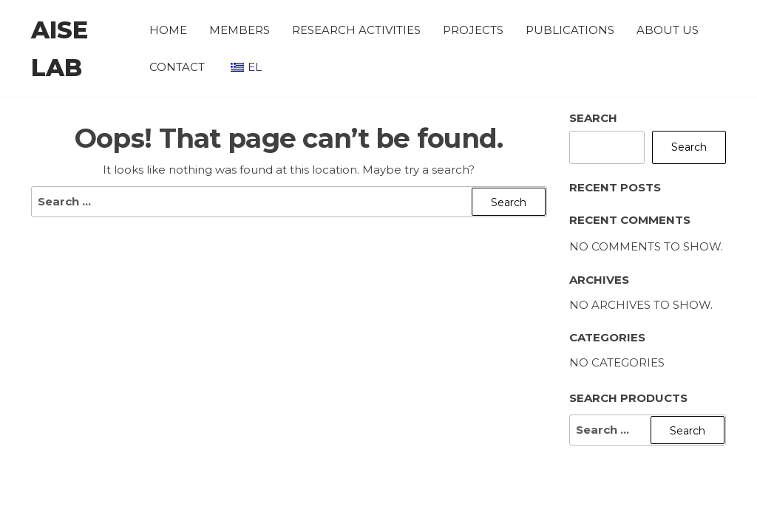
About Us (668, 30)
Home (168, 30)
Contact (177, 67)
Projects (473, 30)
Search (593, 118)
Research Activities (356, 30)
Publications (570, 30)
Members (240, 30)
